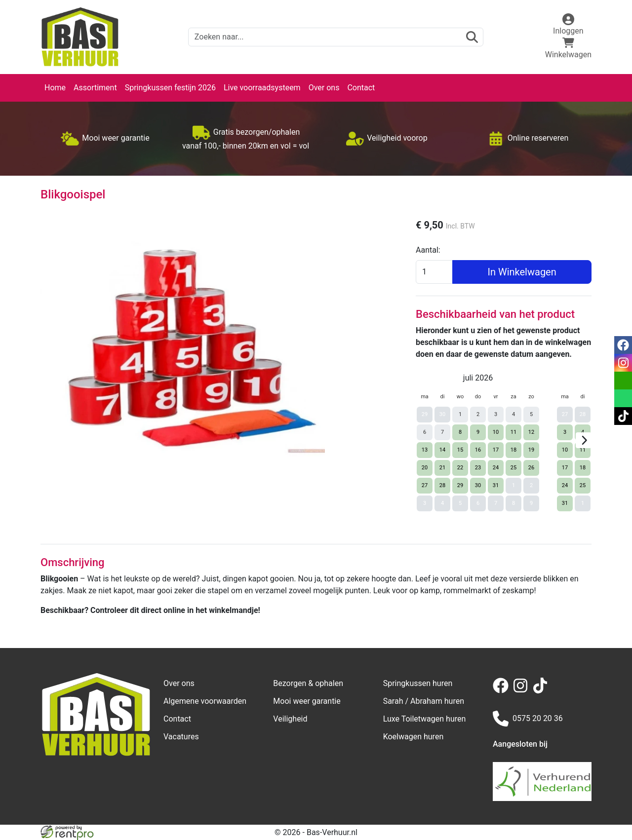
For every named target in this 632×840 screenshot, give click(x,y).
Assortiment (95, 88)
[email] (623, 381)
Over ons (324, 88)
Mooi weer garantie (307, 701)
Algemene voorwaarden (205, 701)
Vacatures (181, 737)
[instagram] (522, 691)
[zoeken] (472, 37)
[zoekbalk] (336, 37)
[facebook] (503, 691)
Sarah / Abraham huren (424, 701)
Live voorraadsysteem (262, 88)
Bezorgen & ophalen (308, 683)
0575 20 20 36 (528, 719)
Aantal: (428, 250)
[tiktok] (542, 691)
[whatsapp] (623, 398)
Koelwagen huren (414, 737)
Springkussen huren (418, 683)
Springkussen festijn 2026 (170, 88)
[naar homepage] (80, 37)
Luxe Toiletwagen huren (425, 719)
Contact (361, 88)
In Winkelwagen (522, 272)
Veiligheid (290, 719)
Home (55, 88)
